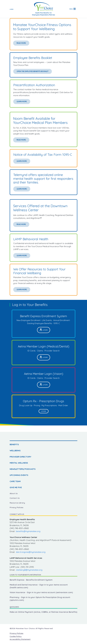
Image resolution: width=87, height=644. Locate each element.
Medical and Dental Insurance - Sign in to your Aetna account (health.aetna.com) (39, 586)
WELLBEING (15, 451)
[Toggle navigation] (72, 9)
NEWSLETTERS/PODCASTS (23, 469)
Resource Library (17, 503)
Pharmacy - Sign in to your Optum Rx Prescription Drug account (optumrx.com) (40, 599)
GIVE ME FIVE (16, 487)
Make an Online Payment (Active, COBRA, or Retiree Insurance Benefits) (43, 612)
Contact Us (15, 498)
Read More (21, 43)
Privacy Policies (17, 507)
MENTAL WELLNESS (19, 463)
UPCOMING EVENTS (19, 475)
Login (12, 9)
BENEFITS (14, 444)
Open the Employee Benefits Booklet (33, 71)
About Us (14, 493)
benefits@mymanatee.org (28, 531)
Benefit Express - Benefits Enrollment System (31, 580)
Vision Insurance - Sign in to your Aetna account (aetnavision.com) (41, 592)
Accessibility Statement (20, 639)
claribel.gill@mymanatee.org (29, 570)
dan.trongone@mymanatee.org (31, 552)
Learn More (22, 101)
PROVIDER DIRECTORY (20, 457)
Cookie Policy (16, 636)
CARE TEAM (15, 481)
